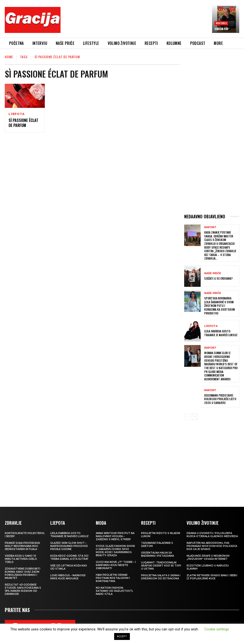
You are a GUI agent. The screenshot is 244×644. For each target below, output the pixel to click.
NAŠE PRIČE (213, 273)
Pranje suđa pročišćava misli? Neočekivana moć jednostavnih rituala (22, 546)
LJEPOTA (17, 114)
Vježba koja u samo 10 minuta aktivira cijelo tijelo (21, 559)
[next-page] (195, 417)
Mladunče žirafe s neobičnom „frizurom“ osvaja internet (208, 557)
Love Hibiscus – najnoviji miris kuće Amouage (68, 577)
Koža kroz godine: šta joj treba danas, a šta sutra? (69, 557)
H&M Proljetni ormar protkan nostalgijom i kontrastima (113, 578)
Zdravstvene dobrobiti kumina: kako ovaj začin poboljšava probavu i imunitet (23, 573)
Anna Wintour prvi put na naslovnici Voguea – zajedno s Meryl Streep (115, 536)
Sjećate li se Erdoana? (218, 278)
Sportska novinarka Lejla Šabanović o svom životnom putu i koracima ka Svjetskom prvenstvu (219, 306)
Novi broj (221, 23)
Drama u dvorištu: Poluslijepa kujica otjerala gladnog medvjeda (212, 534)
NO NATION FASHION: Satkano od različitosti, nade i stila (114, 591)
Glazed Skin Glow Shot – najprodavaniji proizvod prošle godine (69, 546)
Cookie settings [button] (217, 629)
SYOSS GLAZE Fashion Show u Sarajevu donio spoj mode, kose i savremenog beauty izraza (115, 550)
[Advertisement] (151, 21)
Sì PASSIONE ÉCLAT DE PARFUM (23, 123)
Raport (210, 227)
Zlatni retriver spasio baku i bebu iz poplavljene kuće (212, 577)
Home (9, 57)
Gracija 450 (221, 29)
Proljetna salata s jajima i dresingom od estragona (161, 577)
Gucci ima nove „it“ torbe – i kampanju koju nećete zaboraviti (116, 565)
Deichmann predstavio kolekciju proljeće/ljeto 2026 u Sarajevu (220, 399)
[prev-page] (187, 417)
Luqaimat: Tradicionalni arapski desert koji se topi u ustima (161, 565)
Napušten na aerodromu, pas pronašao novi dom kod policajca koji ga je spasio (212, 546)
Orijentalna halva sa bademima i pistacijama (158, 554)
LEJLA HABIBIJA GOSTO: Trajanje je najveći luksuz (221, 333)
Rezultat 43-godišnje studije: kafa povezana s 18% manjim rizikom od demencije (23, 589)
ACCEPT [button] (122, 636)
